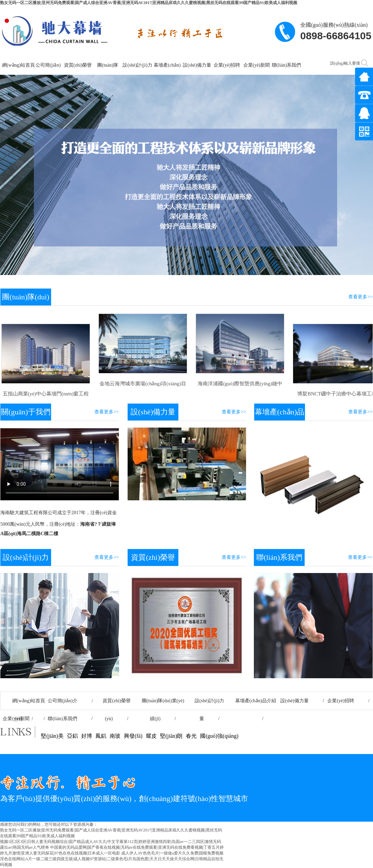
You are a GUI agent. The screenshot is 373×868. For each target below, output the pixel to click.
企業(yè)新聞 (257, 65)
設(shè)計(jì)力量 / (209, 704)
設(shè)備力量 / (302, 701)
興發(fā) (133, 736)
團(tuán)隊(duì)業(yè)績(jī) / (163, 704)
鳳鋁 (101, 736)
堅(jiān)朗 (171, 736)
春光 (191, 736)
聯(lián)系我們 (286, 65)
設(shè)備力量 (197, 65)
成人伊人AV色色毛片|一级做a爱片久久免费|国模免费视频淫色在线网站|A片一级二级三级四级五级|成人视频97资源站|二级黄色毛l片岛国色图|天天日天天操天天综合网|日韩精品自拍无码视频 (112, 859)
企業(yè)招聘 (227, 65)
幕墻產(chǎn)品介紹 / (256, 704)
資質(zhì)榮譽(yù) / (116, 704)
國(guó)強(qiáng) (219, 736)
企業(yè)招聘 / (348, 701)
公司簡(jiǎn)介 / (70, 701)
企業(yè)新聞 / (24, 719)
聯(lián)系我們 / (70, 719)
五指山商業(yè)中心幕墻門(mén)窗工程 (46, 394)
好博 (87, 736)
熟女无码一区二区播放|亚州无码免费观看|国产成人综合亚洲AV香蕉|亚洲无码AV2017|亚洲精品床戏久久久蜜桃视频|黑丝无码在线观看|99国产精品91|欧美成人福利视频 (149, 3)
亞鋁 (72, 736)
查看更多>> (360, 297)
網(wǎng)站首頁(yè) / (24, 704)
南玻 (115, 736)
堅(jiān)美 (52, 736)
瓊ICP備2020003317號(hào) (342, 836)
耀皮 (151, 736)
